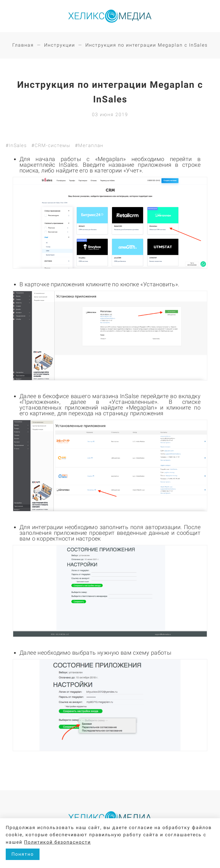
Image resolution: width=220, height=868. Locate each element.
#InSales (16, 145)
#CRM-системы (51, 145)
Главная (23, 45)
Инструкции (60, 45)
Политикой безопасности (57, 842)
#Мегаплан (89, 145)
